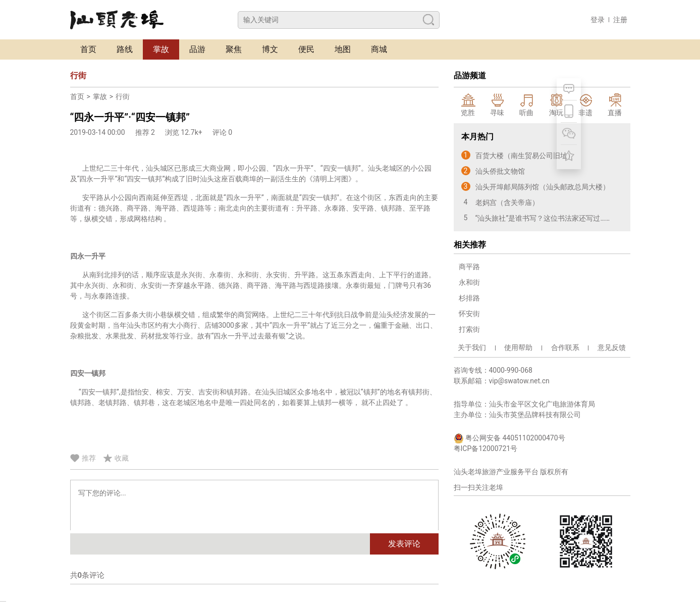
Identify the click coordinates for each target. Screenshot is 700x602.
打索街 (469, 329)
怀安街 (469, 314)
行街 (123, 96)
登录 (598, 20)
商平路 (469, 267)
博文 (270, 49)
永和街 (469, 282)
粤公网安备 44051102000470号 (509, 438)
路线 (125, 49)
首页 (88, 49)
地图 (343, 49)
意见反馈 (612, 347)
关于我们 (472, 347)
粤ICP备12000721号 (486, 448)
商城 (379, 49)
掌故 (161, 49)
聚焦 (234, 49)
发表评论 (404, 544)
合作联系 (565, 347)
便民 (306, 49)
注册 (620, 20)
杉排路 (469, 298)
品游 (197, 49)
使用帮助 (518, 347)
